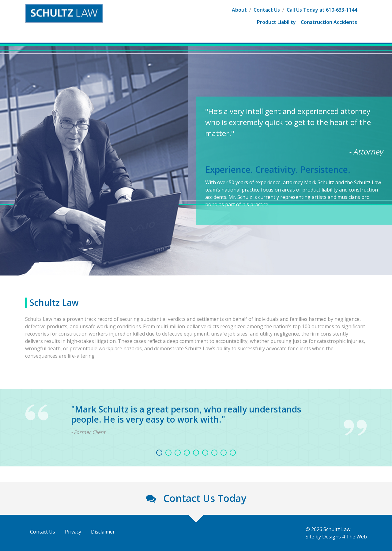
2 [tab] (168, 453)
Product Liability (276, 22)
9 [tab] (233, 453)
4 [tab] (187, 453)
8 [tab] (224, 453)
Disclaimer (103, 532)
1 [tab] (159, 453)
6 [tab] (205, 453)
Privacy (73, 532)
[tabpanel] (196, 420)
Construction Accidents (329, 22)
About (239, 10)
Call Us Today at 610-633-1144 (322, 10)
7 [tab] (214, 453)
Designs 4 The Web (345, 537)
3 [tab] (178, 453)
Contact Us (267, 10)
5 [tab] (196, 453)
